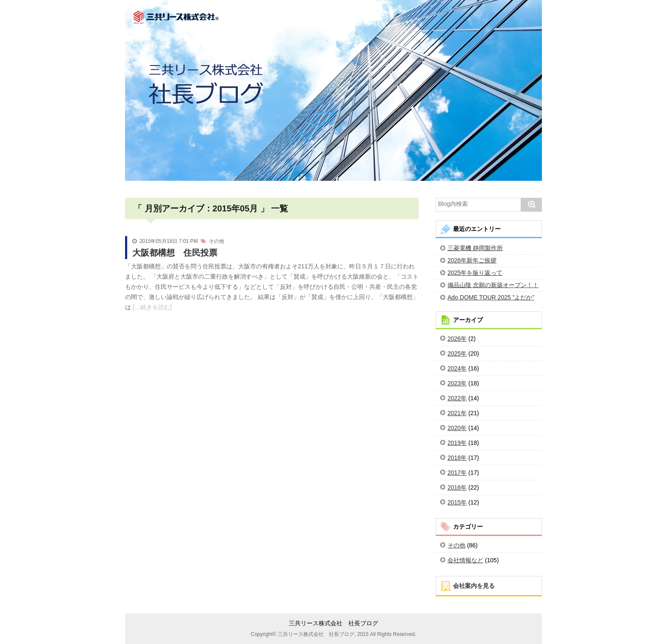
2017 (454, 473)
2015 (454, 502)
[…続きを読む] (151, 307)
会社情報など (465, 560)
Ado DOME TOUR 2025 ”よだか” (491, 297)
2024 (454, 368)
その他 (217, 241)
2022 (454, 398)
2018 (454, 458)
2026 (454, 339)
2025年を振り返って (475, 273)
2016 (454, 487)
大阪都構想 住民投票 (175, 253)
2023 (454, 383)
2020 (454, 428)
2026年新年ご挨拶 (472, 260)
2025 (454, 353)
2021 (454, 413)
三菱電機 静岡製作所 (475, 248)
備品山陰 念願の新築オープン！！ (493, 285)
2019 (454, 443)
